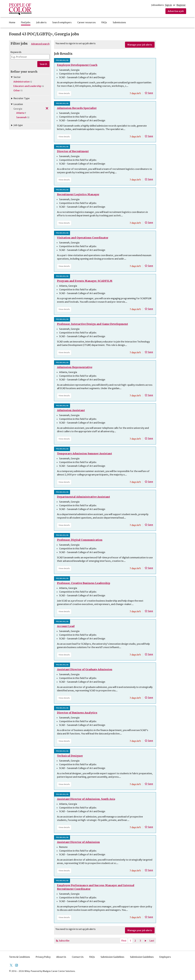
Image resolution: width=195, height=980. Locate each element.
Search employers (62, 22)
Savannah (21, 117)
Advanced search (40, 44)
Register (181, 5)
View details (65, 94)
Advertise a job (176, 11)
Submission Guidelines (112, 957)
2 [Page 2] (135, 941)
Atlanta (20, 113)
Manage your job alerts (140, 45)
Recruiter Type (20, 98)
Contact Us (78, 957)
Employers (165, 957)
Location (17, 104)
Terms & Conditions (19, 957)
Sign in (168, 5)
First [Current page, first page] (124, 941)
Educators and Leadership (27, 86)
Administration (21, 82)
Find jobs (26, 22)
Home (12, 22)
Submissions (119, 22)
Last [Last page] (152, 941)
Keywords (16, 52)
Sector (16, 77)
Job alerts (41, 22)
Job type (17, 125)
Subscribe (64, 941)
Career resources (86, 22)
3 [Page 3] (140, 941)
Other (17, 90)
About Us (61, 957)
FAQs (104, 22)
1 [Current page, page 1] (130, 941)
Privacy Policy (43, 957)
